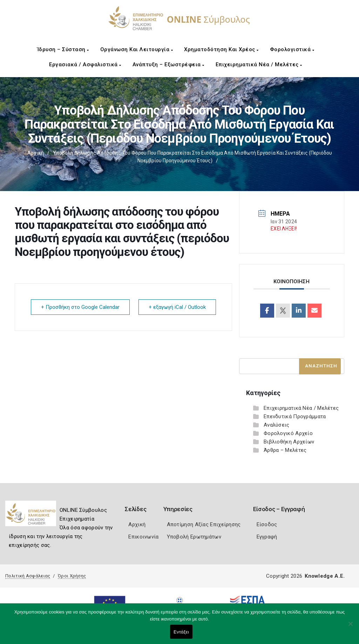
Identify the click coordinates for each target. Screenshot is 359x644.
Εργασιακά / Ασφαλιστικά (85, 65)
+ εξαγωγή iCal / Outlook (177, 307)
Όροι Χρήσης (72, 576)
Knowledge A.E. (325, 576)
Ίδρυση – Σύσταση (63, 49)
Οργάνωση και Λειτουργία (137, 49)
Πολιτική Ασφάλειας (28, 576)
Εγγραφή (267, 537)
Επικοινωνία (143, 537)
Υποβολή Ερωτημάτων (194, 537)
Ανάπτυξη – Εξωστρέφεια (168, 65)
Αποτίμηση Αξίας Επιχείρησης (204, 524)
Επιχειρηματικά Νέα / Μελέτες (259, 65)
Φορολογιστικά (292, 49)
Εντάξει (181, 632)
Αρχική (36, 153)
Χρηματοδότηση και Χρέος (221, 49)
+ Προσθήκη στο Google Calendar (80, 307)
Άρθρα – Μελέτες (285, 450)
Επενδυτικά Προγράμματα (295, 416)
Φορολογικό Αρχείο (288, 433)
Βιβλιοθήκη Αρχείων (289, 442)
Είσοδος (267, 524)
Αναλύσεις (277, 425)
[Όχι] (350, 627)
